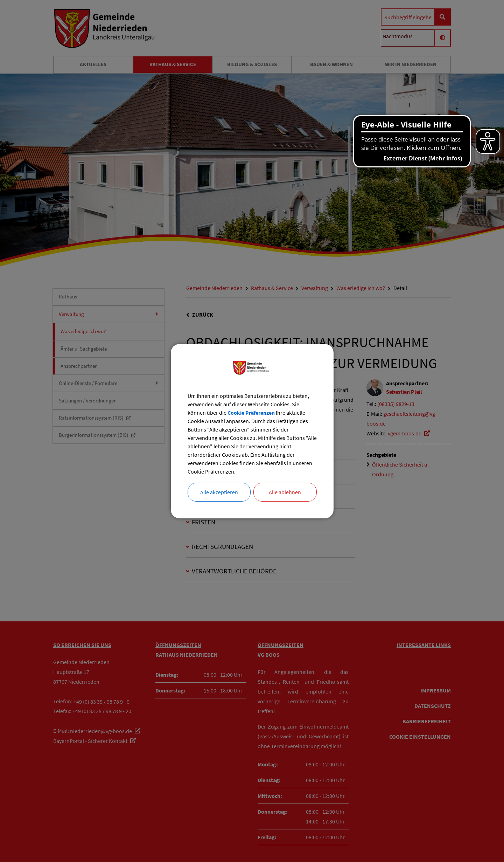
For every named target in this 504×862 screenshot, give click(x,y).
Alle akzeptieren (219, 492)
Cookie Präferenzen (251, 413)
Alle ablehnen (285, 492)
